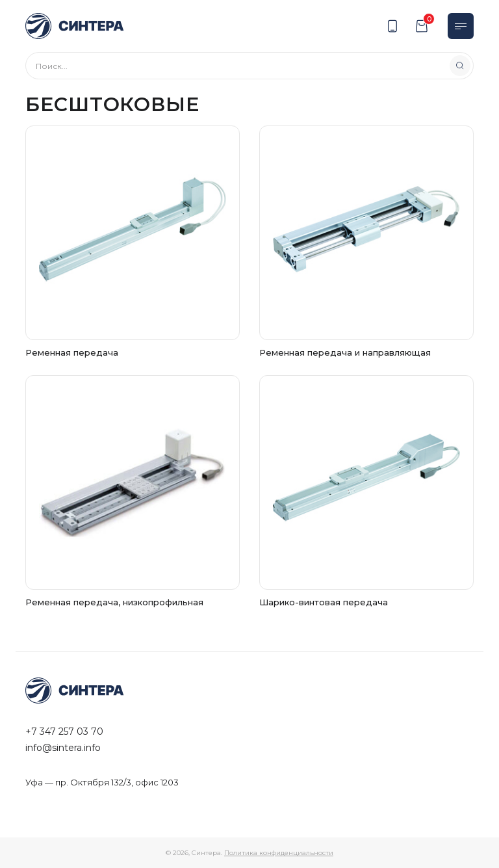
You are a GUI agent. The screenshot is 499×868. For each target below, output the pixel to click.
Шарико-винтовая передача (324, 602)
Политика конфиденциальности (279, 853)
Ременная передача (72, 352)
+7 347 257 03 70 (64, 731)
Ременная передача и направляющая (345, 352)
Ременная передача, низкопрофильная (114, 602)
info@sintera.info (63, 748)
